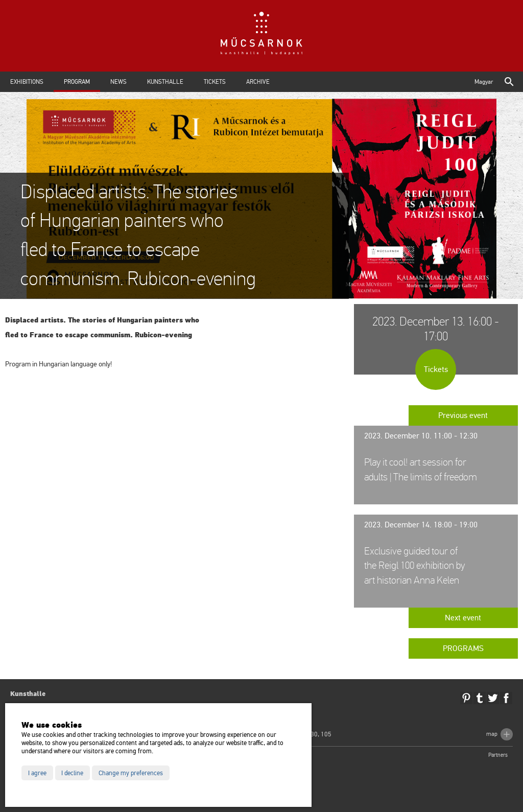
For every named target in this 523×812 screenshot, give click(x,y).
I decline (72, 773)
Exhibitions (27, 82)
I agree (37, 773)
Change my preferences (131, 773)
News (118, 82)
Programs (463, 648)
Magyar (484, 82)
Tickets (215, 82)
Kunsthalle (165, 82)
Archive (258, 82)
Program (77, 82)
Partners (498, 755)
